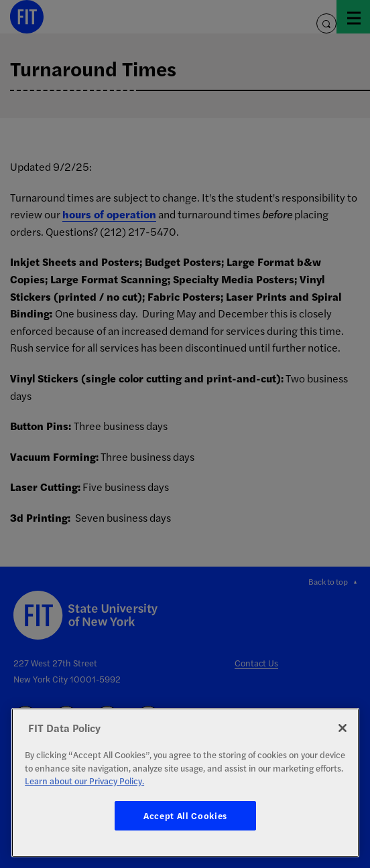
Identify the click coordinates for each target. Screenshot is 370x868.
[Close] (343, 728)
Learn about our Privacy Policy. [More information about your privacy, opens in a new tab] (84, 781)
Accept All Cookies (185, 815)
